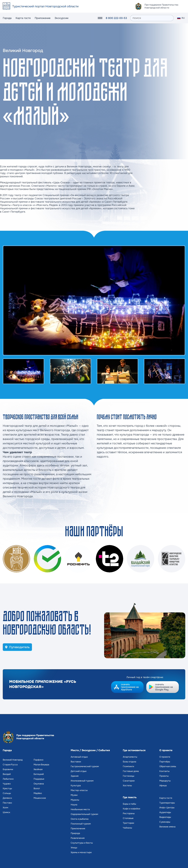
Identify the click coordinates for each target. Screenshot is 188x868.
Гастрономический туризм (85, 766)
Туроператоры (167, 803)
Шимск (6, 812)
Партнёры (165, 762)
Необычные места (80, 809)
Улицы (74, 848)
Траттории (128, 823)
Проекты (164, 776)
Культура (76, 786)
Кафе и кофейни (131, 809)
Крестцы (7, 788)
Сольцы (7, 793)
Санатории (129, 781)
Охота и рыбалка (80, 819)
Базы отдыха (130, 762)
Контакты (164, 771)
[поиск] (152, 18)
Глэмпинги (128, 766)
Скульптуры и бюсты (82, 843)
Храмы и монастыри (81, 852)
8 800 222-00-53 (116, 18)
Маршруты (165, 781)
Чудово (7, 784)
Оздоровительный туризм (84, 814)
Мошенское (40, 798)
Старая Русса (10, 765)
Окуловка (39, 784)
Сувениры (165, 822)
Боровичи (8, 769)
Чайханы (127, 828)
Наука (74, 805)
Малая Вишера (41, 765)
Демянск (7, 798)
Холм (5, 808)
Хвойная (38, 769)
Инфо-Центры (167, 808)
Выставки (76, 762)
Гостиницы (129, 776)
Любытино (8, 779)
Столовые (128, 818)
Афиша (163, 786)
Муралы (75, 800)
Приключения (78, 829)
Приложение (43, 18)
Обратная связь (168, 766)
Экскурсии (61, 18)
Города (7, 18)
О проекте (165, 757)
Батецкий (39, 774)
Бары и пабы (129, 804)
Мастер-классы (79, 790)
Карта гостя (23, 18)
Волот (37, 788)
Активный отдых (79, 757)
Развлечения (78, 838)
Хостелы (127, 786)
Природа (75, 833)
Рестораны (129, 813)
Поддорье (39, 779)
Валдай (7, 774)
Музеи (74, 795)
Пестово (7, 803)
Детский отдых (79, 771)
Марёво (38, 793)
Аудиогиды (165, 812)
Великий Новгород (13, 760)
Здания (75, 776)
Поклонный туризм (81, 824)
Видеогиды (165, 817)
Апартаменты (130, 757)
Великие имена (167, 827)
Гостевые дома (131, 771)
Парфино (38, 760)
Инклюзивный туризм (82, 781)
